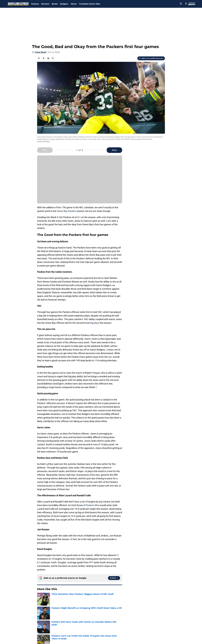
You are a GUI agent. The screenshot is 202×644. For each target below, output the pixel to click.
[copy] (53, 58)
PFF (91, 562)
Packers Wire (93, 505)
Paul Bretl (41, 52)
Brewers (45, 4)
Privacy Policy (78, 625)
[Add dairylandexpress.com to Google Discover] (151, 58)
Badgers (64, 4)
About (74, 4)
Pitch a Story (43, 625)
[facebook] (186, 4)
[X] (181, 4)
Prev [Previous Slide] (45, 150)
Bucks (55, 4)
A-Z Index (76, 630)
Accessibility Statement (49, 630)
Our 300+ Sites (131, 620)
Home (40, 602)
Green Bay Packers (67, 211)
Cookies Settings (104, 630)
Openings (76, 620)
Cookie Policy (130, 625)
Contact (100, 620)
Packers (35, 4)
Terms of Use (102, 625)
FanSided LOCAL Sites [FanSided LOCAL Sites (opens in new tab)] (90, 4)
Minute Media (23, 637)
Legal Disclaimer (157, 625)
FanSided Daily (156, 620)
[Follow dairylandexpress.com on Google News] (114, 578)
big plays (95, 323)
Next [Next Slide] (114, 150)
